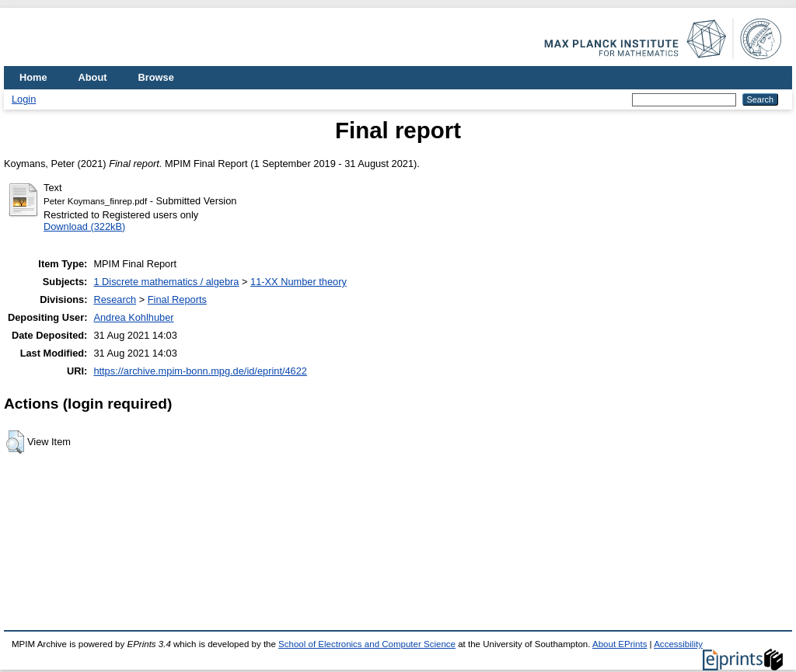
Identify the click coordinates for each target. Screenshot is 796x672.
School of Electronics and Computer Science (367, 644)
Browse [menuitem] (156, 77)
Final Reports (177, 299)
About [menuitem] (93, 77)
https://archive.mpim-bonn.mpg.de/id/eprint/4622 (200, 371)
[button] (15, 442)
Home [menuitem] (33, 77)
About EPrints (620, 644)
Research (115, 299)
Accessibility (678, 644)
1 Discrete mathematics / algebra (166, 282)
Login (24, 99)
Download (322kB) (84, 226)
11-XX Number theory (298, 282)
